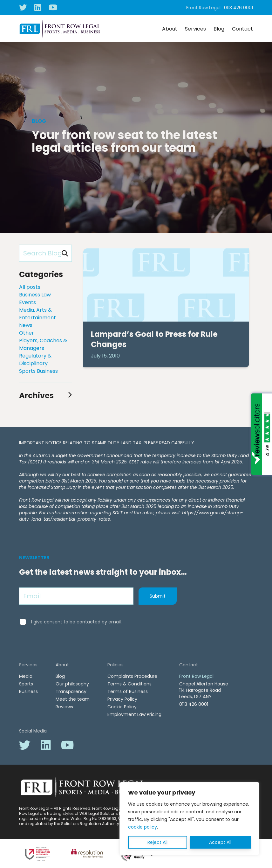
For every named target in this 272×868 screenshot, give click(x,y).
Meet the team (73, 699)
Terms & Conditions (129, 684)
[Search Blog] (45, 253)
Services (195, 29)
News (26, 325)
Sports (26, 684)
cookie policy (143, 827)
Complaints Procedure (132, 676)
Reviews (64, 707)
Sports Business (38, 371)
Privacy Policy (122, 699)
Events (27, 302)
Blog (219, 29)
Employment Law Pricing (134, 714)
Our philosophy (72, 684)
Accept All (220, 842)
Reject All (157, 842)
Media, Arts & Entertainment (37, 314)
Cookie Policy (122, 707)
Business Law (35, 295)
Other (27, 333)
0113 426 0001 (238, 8)
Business (28, 691)
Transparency (71, 691)
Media (26, 676)
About (170, 29)
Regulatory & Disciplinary (35, 360)
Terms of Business (128, 691)
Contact (242, 29)
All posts (30, 287)
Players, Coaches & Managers (43, 344)
